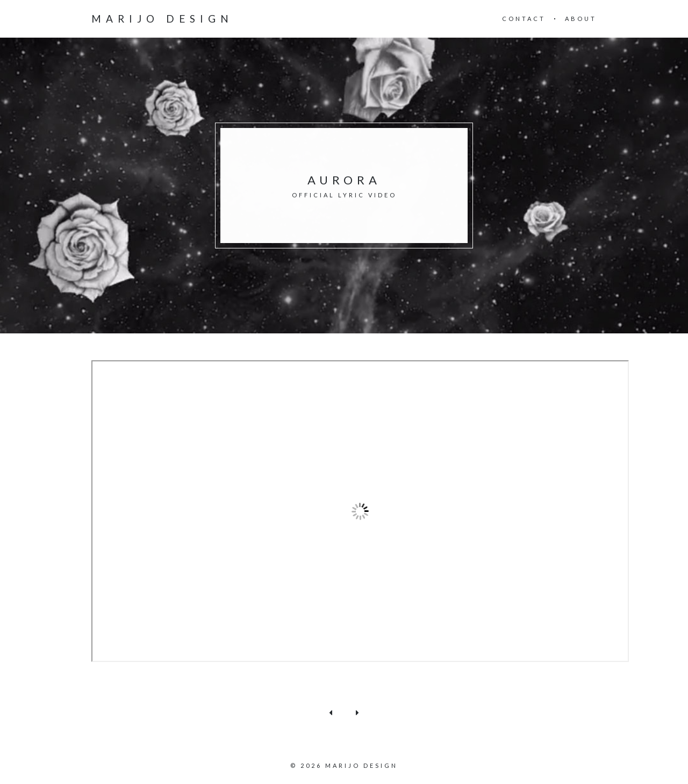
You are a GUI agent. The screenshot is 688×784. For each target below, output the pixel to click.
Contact (524, 19)
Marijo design (162, 19)
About (581, 19)
